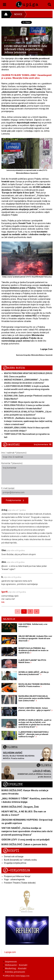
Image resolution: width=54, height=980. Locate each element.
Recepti (11, 851)
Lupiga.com (10, 952)
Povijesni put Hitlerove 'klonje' (17, 876)
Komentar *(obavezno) (27, 473)
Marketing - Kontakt (15, 968)
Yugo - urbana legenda (14, 879)
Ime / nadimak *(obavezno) (27, 456)
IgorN (4, 592)
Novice (18, 14)
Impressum (10, 961)
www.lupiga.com (22, 976)
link (3, 602)
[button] (5, 4)
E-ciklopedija (16, 870)
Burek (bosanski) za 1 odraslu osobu (20, 860)
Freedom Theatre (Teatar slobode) (20, 883)
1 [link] (24, 611)
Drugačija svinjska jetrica (15, 863)
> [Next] (37, 611)
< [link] (18, 611)
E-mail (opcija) (27, 491)
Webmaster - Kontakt (15, 965)
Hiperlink (13, 784)
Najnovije (9, 619)
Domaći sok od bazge (14, 857)
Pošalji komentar (15, 501)
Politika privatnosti (14, 972)
